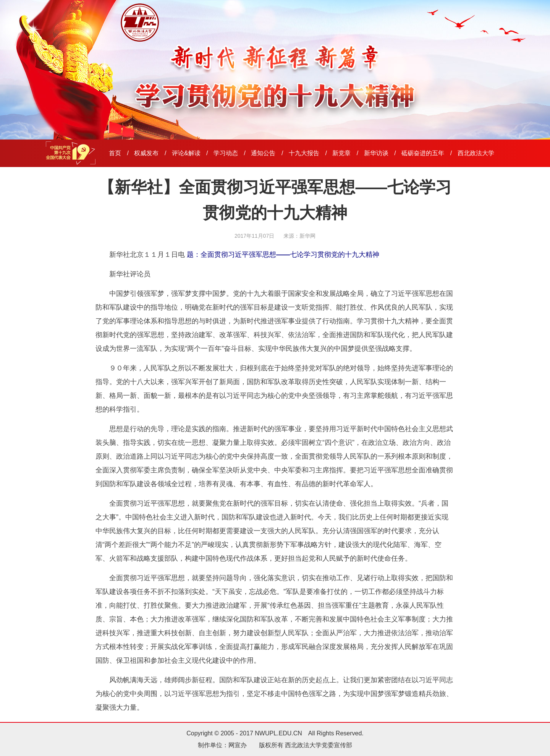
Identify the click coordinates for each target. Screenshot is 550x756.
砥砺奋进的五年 (423, 153)
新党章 (341, 153)
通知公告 (263, 153)
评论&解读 (186, 153)
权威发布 (146, 153)
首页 (115, 153)
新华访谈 (376, 153)
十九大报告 (304, 153)
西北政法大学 (476, 153)
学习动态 (226, 153)
